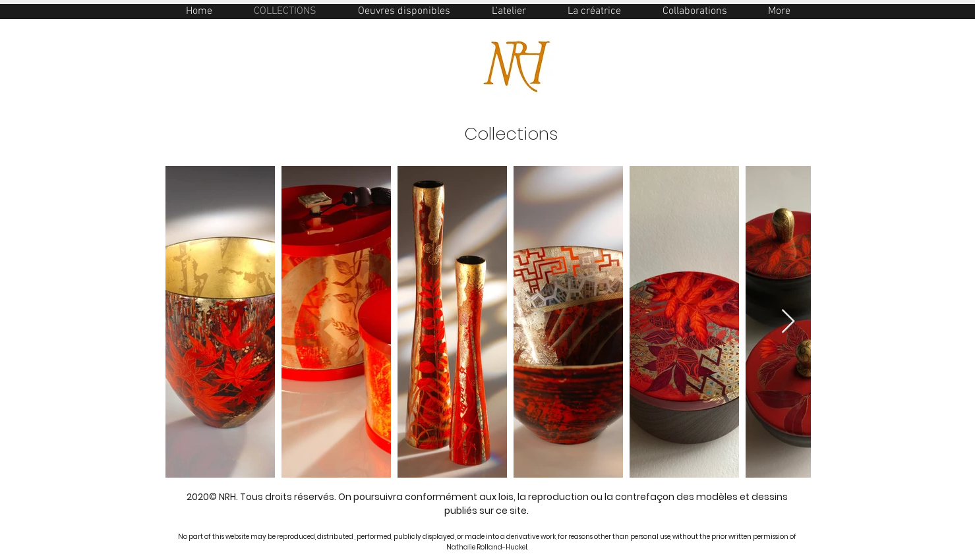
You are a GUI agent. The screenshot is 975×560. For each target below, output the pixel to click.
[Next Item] (788, 322)
